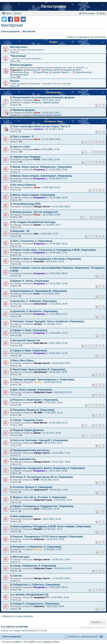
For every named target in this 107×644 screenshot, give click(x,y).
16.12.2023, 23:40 (58, 304)
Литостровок (53, 6)
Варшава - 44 (21, 231)
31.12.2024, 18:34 (59, 198)
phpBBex (17, 642)
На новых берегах (24, 185)
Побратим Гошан (43, 392)
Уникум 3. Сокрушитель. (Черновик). (36, 604)
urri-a (36, 149)
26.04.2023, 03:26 (61, 363)
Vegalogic (47, 642)
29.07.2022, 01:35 (50, 509)
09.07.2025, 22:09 (51, 159)
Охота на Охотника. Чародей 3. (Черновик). (41, 440)
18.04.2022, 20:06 (61, 559)
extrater (38, 324)
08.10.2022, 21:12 (50, 480)
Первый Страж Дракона (28, 430)
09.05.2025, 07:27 (59, 178)
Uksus (37, 100)
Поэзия (15, 81)
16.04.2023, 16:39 (58, 372)
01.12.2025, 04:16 (51, 139)
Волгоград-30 (33, 70)
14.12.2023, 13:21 (59, 314)
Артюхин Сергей (51, 70)
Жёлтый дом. (21, 557)
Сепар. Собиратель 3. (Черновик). (35, 566)
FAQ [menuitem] (19, 13)
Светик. (18, 576)
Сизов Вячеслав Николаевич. (85, 72)
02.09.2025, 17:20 (51, 149)
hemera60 (39, 261)
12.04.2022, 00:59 (61, 578)
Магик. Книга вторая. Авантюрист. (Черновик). (43, 176)
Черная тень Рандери (27, 157)
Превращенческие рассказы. (31, 450)
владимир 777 (41, 597)
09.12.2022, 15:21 (53, 443)
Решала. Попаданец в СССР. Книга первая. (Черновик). (48, 537)
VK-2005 (38, 402)
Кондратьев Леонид (73, 70)
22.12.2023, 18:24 (51, 294)
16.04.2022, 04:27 (63, 568)
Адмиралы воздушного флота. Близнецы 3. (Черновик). (49, 468)
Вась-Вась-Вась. (23, 360)
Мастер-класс (19, 47)
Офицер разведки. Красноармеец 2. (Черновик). (44, 379)
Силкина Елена (20, 75)
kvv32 (37, 159)
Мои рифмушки (23, 516)
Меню (9, 13)
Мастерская (12, 25)
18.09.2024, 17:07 (49, 234)
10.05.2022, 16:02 (53, 549)
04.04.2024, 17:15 (59, 253)
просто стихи (21, 147)
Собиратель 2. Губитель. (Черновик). (37, 585)
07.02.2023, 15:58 (52, 433)
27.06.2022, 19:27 (53, 529)
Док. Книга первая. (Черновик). (33, 390)
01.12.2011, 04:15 (55, 129)
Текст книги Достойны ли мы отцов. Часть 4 (41, 126)
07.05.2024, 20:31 (59, 244)
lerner (37, 294)
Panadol (38, 443)
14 (103, 217)
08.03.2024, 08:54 (59, 273)
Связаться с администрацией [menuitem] (83, 636)
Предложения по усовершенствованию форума (44, 97)
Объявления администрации (47, 115)
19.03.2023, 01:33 (53, 382)
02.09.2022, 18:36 (59, 490)
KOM (36, 480)
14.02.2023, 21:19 (54, 413)
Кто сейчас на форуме (14, 627)
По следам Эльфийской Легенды (34, 222)
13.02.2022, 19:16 (60, 597)
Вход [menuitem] (102, 13)
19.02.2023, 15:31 (54, 402)
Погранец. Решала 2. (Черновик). (34, 410)
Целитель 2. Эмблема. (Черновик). (35, 301)
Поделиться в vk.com (23, 19)
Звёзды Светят (42, 206)
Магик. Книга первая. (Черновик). (34, 195)
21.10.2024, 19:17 (52, 225)
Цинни (37, 225)
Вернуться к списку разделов (18, 616)
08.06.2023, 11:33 (59, 353)
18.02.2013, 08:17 (51, 113)
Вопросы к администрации (46, 102)
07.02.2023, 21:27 (59, 423)
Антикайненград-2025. (27, 204)
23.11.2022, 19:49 (61, 462)
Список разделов (11, 636)
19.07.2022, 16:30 (52, 519)
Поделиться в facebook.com (11, 19)
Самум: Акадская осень (28, 420)
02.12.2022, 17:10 (61, 453)
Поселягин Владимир (22, 72)
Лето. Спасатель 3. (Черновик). (33, 241)
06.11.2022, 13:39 (59, 471)
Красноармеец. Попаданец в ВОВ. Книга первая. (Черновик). (52, 526)
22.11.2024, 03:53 (51, 215)
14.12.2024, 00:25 (61, 206)
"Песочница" (18, 56)
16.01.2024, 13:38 (59, 283)
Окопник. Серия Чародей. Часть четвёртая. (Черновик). (49, 321)
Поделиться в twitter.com (4, 19)
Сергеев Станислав (61, 72)
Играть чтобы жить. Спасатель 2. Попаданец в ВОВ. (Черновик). (54, 250)
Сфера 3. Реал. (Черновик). (30, 330)
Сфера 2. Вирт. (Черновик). (30, 350)
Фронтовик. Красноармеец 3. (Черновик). (39, 369)
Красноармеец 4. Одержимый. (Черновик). (40, 291)
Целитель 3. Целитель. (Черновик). (35, 311)
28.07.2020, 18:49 (51, 100)
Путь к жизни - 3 (23, 136)
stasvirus (38, 129)
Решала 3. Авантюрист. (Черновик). (36, 400)
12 (95, 217)
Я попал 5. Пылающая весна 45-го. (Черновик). (43, 477)
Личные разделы (21, 65)
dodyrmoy (39, 539)
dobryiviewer (40, 304)
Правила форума (24, 110)
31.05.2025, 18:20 (59, 170)
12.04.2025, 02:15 (51, 187)
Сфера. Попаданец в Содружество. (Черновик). (43, 506)
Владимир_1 (41, 170)
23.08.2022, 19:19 (63, 500)
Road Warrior (41, 343)
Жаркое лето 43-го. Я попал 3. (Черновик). (40, 497)
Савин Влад (42, 72)
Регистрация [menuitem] (89, 13)
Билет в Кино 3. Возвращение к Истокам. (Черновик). (47, 259)
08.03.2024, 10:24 (55, 261)
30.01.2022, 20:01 (56, 606)
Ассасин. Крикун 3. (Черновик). (33, 487)
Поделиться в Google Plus (17, 19)
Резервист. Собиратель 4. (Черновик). (37, 547)
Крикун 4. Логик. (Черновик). (31, 281)
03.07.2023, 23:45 (59, 343)
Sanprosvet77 (41, 490)
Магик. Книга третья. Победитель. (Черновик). (43, 167)
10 (103, 152)
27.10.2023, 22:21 (53, 324)
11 (91, 217)
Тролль (38, 382)
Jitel (36, 234)
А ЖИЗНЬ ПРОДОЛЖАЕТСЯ (31, 595)
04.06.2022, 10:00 (56, 539)
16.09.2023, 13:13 (59, 333)
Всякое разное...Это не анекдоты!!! (35, 212)
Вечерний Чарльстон (26, 340)
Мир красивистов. (24, 459)
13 (99, 217)
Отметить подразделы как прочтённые (86, 37)
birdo (36, 509)
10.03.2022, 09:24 (59, 587)
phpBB (32, 642)
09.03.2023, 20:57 (63, 392)
